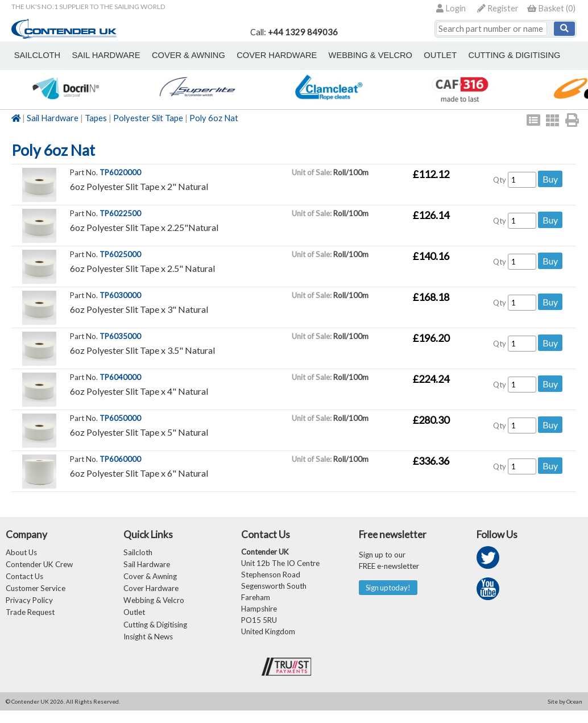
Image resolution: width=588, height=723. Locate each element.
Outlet (134, 621)
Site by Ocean (565, 714)
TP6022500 (120, 213)
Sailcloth (138, 553)
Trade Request (30, 621)
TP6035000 (120, 336)
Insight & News (148, 648)
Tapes (96, 118)
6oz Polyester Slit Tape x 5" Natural (139, 432)
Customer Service (36, 594)
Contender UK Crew (39, 567)
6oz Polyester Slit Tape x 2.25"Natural (144, 227)
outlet (405, 55)
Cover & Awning (150, 580)
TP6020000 (120, 172)
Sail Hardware (53, 118)
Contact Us (24, 580)
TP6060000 (120, 459)
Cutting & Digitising (473, 55)
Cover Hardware (151, 594)
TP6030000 (120, 295)
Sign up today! (392, 588)
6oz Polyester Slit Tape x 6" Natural (139, 473)
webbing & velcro (341, 55)
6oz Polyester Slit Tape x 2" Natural (139, 186)
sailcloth (34, 55)
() (551, 8)
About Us (21, 553)
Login (451, 8)
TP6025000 (120, 254)
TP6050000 (120, 418)
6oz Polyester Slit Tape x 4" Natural (139, 391)
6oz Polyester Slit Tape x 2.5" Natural (142, 268)
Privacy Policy (29, 608)
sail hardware (96, 55)
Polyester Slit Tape (148, 118)
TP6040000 (120, 377)
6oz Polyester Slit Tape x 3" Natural (139, 309)
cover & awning (173, 55)
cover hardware (254, 55)
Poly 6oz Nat (214, 118)
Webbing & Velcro (154, 608)
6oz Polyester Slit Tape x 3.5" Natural (142, 350)
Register (498, 8)
